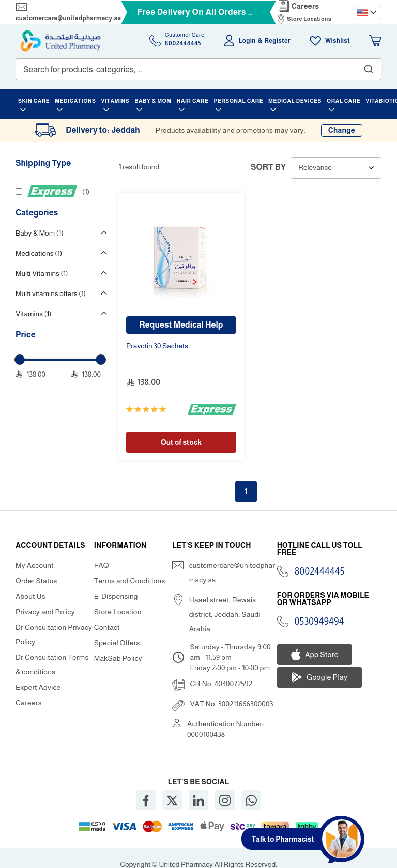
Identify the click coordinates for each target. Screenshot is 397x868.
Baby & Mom (40, 233)
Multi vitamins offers (51, 293)
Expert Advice (38, 687)
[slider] (20, 360)
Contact (107, 627)
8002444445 (320, 571)
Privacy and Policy (45, 612)
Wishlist (338, 41)
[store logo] (60, 41)
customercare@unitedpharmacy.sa (68, 18)
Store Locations (309, 19)
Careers (306, 6)
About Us (30, 596)
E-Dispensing (116, 596)
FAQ (102, 565)
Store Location (118, 612)
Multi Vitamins (42, 273)
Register (278, 41)
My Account (35, 565)
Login (247, 41)
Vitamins (33, 314)
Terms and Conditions (130, 581)
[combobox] (198, 69)
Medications (39, 253)
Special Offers (117, 643)
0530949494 (319, 622)
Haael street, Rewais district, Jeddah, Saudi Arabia (225, 614)
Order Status (36, 581)
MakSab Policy (118, 658)
